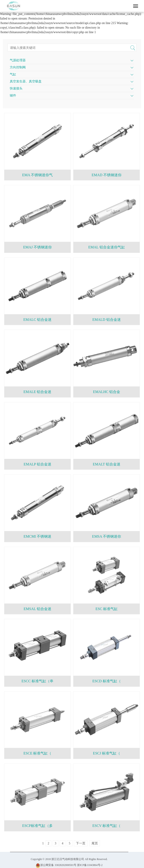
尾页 (95, 843)
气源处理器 (18, 60)
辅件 (13, 95)
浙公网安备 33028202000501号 (56, 865)
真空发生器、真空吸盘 (26, 81)
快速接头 (16, 88)
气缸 (13, 74)
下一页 (81, 843)
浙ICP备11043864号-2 (90, 865)
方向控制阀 (18, 67)
